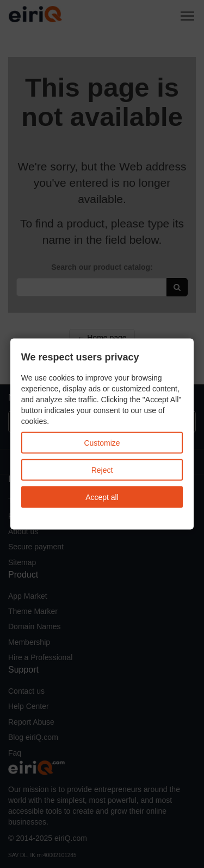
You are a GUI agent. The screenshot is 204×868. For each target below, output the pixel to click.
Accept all (102, 497)
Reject (102, 470)
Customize (102, 443)
